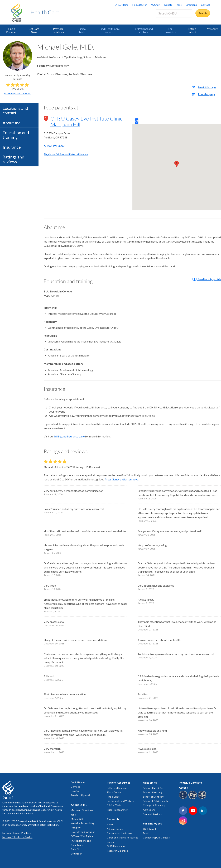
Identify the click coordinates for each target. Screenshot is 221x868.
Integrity (76, 828)
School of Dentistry (153, 797)
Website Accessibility (83, 823)
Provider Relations (58, 30)
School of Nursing (152, 792)
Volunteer (76, 854)
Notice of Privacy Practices (17, 833)
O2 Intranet (150, 829)
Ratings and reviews (13, 159)
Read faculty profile (207, 279)
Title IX (75, 849)
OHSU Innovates (116, 846)
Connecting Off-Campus (156, 838)
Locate (137, 121)
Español (75, 791)
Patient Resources (119, 782)
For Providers (170, 30)
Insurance (12, 147)
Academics (150, 782)
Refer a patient (192, 30)
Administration (115, 829)
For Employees (152, 823)
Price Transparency (117, 810)
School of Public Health (155, 801)
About (110, 824)
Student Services (152, 814)
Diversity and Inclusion (83, 832)
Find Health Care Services (110, 30)
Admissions (149, 810)
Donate (168, 5)
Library (110, 842)
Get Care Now (34, 30)
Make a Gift (77, 819)
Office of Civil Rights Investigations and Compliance (82, 840)
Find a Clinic (113, 797)
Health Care (45, 12)
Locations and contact (15, 110)
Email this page (207, 87)
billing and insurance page (69, 436)
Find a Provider (11, 30)
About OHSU (79, 805)
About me (12, 123)
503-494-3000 (56, 146)
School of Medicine (153, 788)
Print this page (206, 94)
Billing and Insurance (118, 788)
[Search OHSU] (174, 13)
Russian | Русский (80, 795)
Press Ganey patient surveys (121, 479)
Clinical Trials (82, 30)
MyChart (156, 5)
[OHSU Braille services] (184, 799)
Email (146, 833)
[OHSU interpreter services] (203, 799)
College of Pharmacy (154, 805)
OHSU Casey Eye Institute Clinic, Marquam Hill (87, 121)
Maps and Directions (82, 810)
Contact (205, 5)
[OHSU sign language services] (193, 799)
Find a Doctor (140, 5)
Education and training (16, 135)
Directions (191, 5)
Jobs (179, 5)
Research (113, 819)
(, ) (17, 93)
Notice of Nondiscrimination (17, 837)
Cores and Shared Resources (122, 838)
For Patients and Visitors (143, 30)
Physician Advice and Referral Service (66, 154)
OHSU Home (122, 5)
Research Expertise (117, 851)
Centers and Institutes (119, 833)
